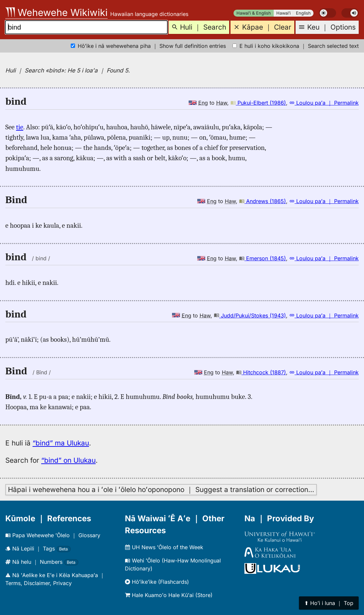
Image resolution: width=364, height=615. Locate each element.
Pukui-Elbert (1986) (258, 103)
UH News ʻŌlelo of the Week (164, 547)
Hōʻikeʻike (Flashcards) (157, 582)
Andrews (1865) (263, 201)
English (303, 13)
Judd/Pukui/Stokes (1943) (250, 315)
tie (20, 127)
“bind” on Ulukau (68, 460)
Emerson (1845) (263, 258)
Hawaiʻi (283, 13)
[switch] (327, 13)
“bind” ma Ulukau (61, 443)
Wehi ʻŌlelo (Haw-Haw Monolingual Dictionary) (173, 564)
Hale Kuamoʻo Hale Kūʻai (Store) (169, 595)
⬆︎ (329, 603)
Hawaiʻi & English (254, 13)
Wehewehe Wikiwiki (56, 12)
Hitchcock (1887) (261, 372)
